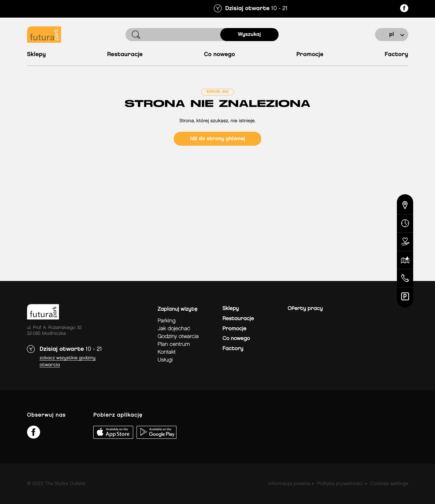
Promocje (310, 55)
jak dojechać (174, 329)
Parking (167, 321)
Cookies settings (389, 484)
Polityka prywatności (340, 484)
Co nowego (219, 55)
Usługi (165, 360)
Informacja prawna (289, 484)
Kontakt (167, 352)
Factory (397, 55)
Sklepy (36, 55)
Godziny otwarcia (178, 337)
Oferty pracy (305, 309)
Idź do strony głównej (217, 139)
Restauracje (125, 55)
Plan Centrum (174, 344)
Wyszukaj (249, 34)
